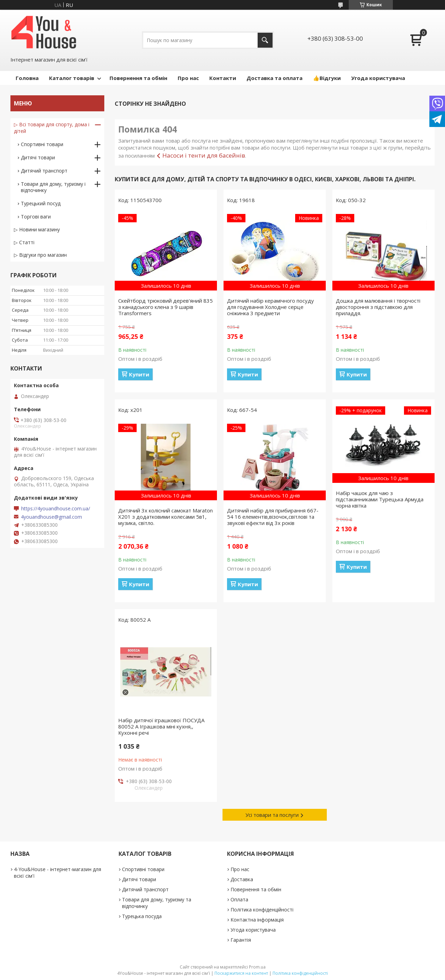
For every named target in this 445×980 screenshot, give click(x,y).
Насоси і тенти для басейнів (204, 155)
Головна (27, 78)
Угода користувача (378, 78)
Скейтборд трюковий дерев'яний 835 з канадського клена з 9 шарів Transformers (165, 307)
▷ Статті (24, 242)
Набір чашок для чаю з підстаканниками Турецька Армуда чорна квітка (380, 499)
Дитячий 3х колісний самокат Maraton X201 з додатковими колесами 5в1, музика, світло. (165, 517)
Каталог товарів (72, 78)
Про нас (188, 78)
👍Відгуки (327, 78)
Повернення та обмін (138, 78)
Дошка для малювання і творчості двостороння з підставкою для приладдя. (378, 307)
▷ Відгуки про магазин (40, 255)
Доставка (242, 879)
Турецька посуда (142, 916)
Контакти (223, 78)
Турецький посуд (41, 203)
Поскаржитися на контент (241, 973)
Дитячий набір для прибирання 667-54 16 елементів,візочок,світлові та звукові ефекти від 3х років (273, 517)
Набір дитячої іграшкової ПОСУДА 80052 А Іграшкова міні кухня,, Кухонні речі (161, 726)
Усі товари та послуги (272, 815)
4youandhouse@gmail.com (51, 517)
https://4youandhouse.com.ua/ (56, 509)
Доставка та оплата (274, 78)
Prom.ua (257, 967)
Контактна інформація (257, 920)
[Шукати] (265, 40)
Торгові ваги (36, 217)
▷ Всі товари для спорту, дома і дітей (52, 128)
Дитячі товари (38, 157)
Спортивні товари (42, 144)
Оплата (239, 899)
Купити (139, 374)
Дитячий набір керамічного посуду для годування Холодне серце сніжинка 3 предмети (270, 307)
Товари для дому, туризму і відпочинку (53, 187)
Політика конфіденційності (262, 910)
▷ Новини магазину (37, 229)
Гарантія (241, 940)
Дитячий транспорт (44, 171)
